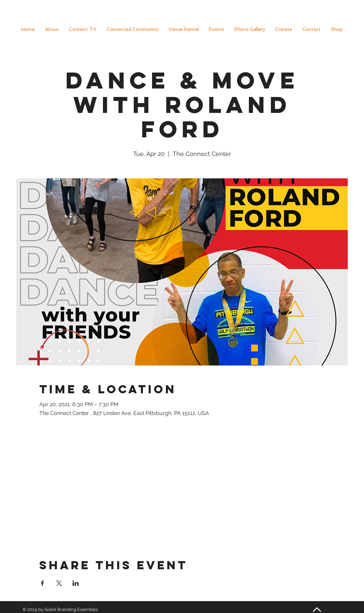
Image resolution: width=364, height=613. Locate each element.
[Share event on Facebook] (42, 583)
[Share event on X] (59, 583)
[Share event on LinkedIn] (76, 583)
